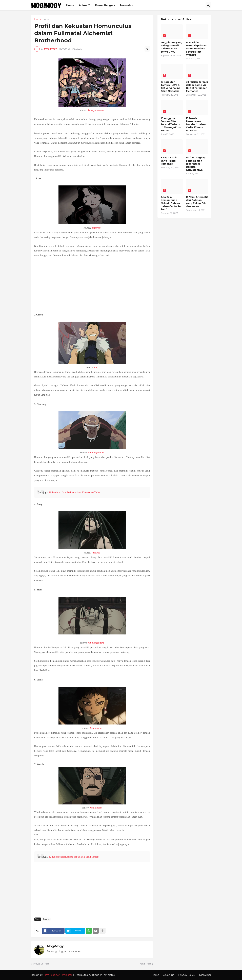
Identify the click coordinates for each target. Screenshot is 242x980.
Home (70, 5)
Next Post (146, 964)
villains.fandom (96, 453)
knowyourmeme (96, 110)
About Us (169, 975)
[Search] (208, 5)
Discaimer (205, 975)
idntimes (96, 553)
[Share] (147, 49)
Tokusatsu (126, 5)
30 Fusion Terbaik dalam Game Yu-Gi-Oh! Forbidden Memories (197, 87)
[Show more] (103, 931)
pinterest (96, 228)
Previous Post (41, 964)
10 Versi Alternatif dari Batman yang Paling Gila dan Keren (197, 202)
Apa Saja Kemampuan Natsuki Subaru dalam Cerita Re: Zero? (171, 203)
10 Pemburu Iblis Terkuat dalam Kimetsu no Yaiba (74, 492)
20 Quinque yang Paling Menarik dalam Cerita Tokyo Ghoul (172, 47)
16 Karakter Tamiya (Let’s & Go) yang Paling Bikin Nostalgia (171, 87)
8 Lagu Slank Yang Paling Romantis (169, 161)
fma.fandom (96, 728)
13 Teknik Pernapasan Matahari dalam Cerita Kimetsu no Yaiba (196, 124)
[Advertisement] (92, 285)
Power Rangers (105, 5)
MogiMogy (55, 946)
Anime (83, 5)
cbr (96, 367)
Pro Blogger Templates (59, 975)
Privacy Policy (187, 975)
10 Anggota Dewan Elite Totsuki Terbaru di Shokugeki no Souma (171, 124)
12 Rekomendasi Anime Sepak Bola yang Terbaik (74, 857)
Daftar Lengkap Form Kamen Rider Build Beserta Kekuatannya (196, 164)
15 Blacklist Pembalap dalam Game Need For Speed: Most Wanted (197, 49)
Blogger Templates (103, 975)
